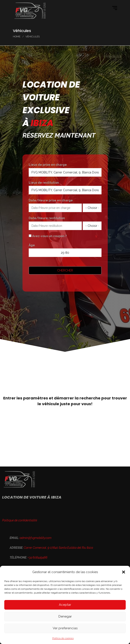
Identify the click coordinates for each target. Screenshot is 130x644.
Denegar (65, 616)
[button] (124, 572)
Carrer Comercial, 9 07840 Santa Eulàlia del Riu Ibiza (58, 548)
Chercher (65, 270)
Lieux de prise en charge (48, 165)
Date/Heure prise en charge (51, 200)
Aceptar (65, 605)
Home (17, 37)
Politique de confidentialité (20, 520)
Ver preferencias (65, 628)
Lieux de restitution (44, 183)
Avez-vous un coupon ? (48, 236)
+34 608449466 (37, 557)
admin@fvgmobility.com (36, 538)
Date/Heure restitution (47, 218)
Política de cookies (63, 638)
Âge (32, 245)
